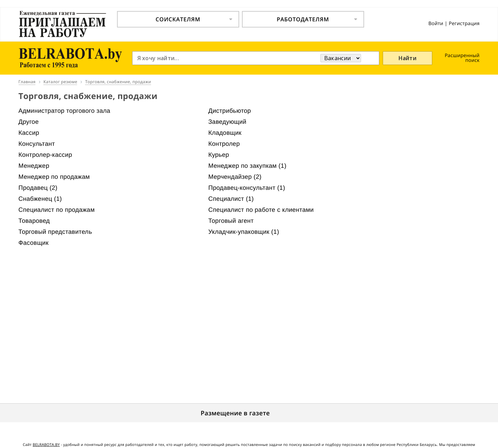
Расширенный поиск (462, 58)
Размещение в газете (235, 413)
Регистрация (464, 24)
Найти (408, 58)
